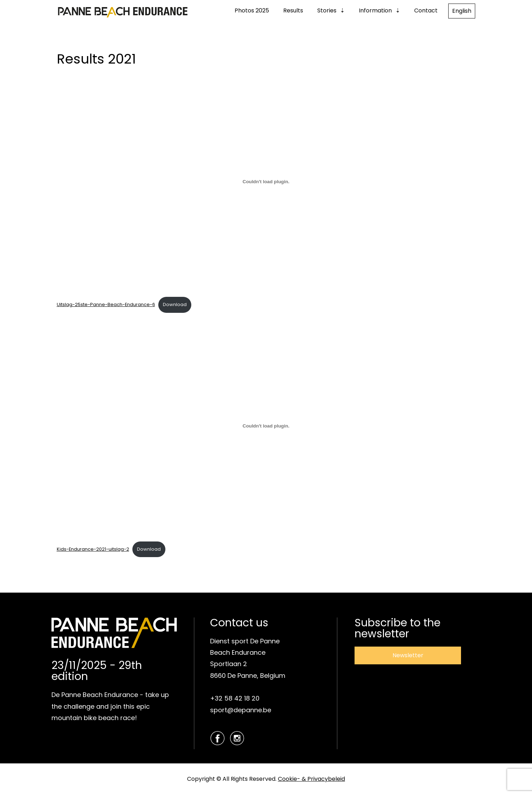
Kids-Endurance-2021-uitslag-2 (93, 549)
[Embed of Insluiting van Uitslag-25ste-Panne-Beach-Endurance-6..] (266, 181)
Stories (327, 10)
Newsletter (408, 655)
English (462, 11)
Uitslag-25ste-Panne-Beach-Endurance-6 (106, 304)
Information (375, 10)
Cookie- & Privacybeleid (311, 779)
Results (293, 10)
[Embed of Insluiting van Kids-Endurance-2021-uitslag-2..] (266, 426)
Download (175, 304)
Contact (426, 10)
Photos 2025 (252, 10)
